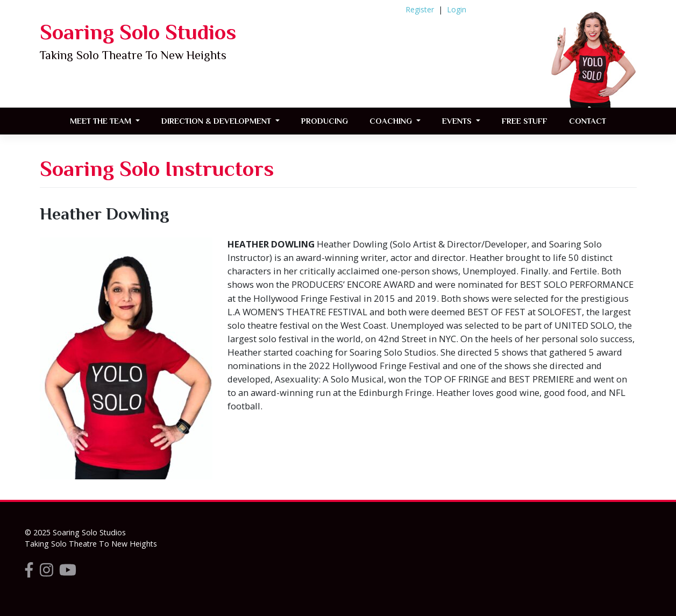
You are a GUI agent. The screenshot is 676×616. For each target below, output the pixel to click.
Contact (588, 121)
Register (420, 9)
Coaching (392, 121)
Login (457, 9)
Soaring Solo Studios (138, 32)
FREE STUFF (525, 121)
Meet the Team (102, 121)
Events (458, 121)
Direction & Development (217, 121)
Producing (325, 121)
